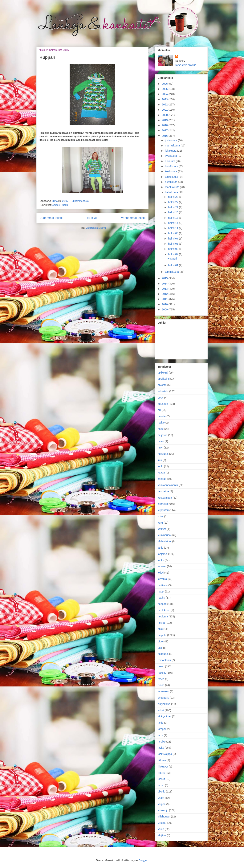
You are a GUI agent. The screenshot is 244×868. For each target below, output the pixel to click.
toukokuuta (172, 177)
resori (161, 666)
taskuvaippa (165, 754)
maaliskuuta (172, 187)
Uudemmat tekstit (51, 218)
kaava (161, 473)
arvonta (162, 385)
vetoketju (163, 810)
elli (159, 410)
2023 (165, 99)
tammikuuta (172, 272)
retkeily (162, 673)
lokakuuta (171, 151)
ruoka (161, 685)
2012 (165, 294)
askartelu (163, 391)
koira (161, 516)
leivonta (162, 579)
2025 (165, 89)
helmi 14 (174, 223)
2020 (165, 115)
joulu (161, 466)
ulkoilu (161, 792)
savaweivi (163, 691)
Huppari (47, 57)
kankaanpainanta (168, 485)
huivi (160, 448)
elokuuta (170, 161)
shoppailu (163, 698)
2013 (165, 289)
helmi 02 (174, 254)
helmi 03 (174, 249)
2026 (165, 84)
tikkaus (162, 760)
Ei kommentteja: (80, 201)
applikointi (164, 379)
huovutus (163, 454)
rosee (161, 679)
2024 (165, 94)
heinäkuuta (172, 166)
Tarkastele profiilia (186, 65)
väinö (161, 829)
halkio (161, 423)
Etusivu (92, 218)
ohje (160, 629)
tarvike (162, 742)
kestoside (163, 491)
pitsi (160, 648)
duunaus (163, 404)
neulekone (164, 610)
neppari (162, 604)
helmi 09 (174, 233)
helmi (161, 441)
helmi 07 (174, 239)
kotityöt (162, 529)
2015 (165, 278)
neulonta (163, 616)
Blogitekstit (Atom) (96, 228)
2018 (165, 125)
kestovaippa (165, 498)
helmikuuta (172, 192)
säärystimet (165, 716)
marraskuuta (173, 145)
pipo (160, 641)
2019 (165, 120)
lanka (161, 560)
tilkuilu (161, 773)
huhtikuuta (171, 182)
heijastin (163, 435)
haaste (162, 416)
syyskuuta (171, 156)
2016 (165, 136)
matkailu (163, 585)
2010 (165, 304)
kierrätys (163, 504)
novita (161, 623)
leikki (161, 573)
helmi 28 (174, 197)
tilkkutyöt (163, 767)
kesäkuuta (171, 171)
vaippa (162, 804)
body (161, 398)
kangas (162, 479)
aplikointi (163, 373)
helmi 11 (174, 228)
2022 (165, 104)
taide (161, 723)
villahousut (164, 817)
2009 (165, 309)
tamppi (162, 729)
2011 (165, 299)
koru (160, 523)
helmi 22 (174, 207)
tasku (65, 205)
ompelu (56, 205)
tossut (161, 779)
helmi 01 (174, 265)
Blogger (143, 860)
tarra (160, 735)
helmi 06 (174, 244)
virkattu (162, 823)
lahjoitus (163, 554)
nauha (161, 598)
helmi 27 (174, 202)
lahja (161, 548)
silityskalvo (164, 704)
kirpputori (163, 510)
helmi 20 (174, 212)
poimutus (163, 654)
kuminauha (164, 535)
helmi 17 (174, 218)
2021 (165, 110)
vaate (161, 798)
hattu (161, 429)
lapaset (162, 566)
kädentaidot (165, 541)
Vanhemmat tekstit (133, 218)
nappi (161, 592)
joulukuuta (171, 140)
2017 (165, 130)
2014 (165, 284)
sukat (161, 710)
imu (160, 460)
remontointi (164, 660)
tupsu (161, 785)
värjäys (162, 835)
